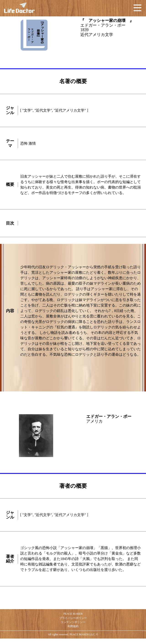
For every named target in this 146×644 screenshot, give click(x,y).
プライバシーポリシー (73, 618)
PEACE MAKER (73, 614)
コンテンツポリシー (73, 622)
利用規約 (73, 626)
